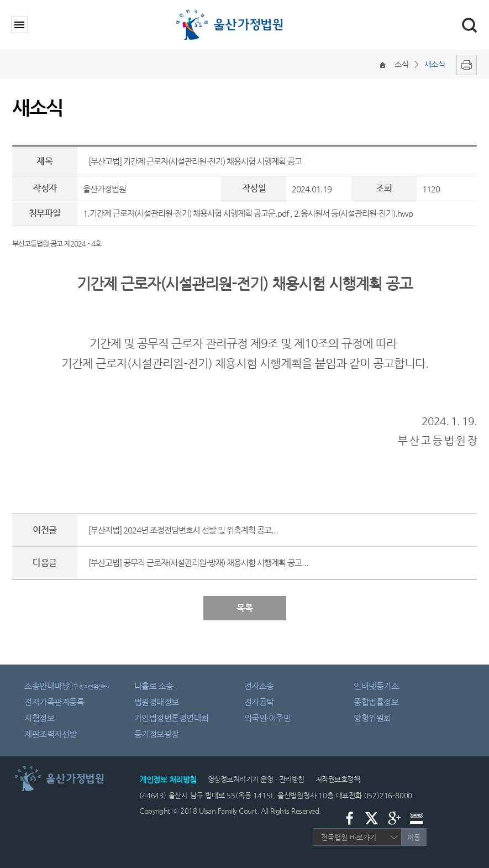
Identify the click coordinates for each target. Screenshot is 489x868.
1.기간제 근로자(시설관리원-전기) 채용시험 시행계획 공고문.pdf (186, 213)
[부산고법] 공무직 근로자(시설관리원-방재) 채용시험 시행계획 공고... (198, 563)
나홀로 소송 (154, 686)
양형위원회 (372, 718)
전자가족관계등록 (54, 702)
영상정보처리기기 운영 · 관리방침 (256, 779)
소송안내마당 (67, 686)
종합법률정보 (376, 702)
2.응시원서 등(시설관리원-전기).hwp (353, 213)
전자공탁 (259, 702)
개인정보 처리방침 (168, 780)
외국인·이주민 (268, 718)
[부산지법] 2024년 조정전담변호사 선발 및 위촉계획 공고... (183, 530)
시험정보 (39, 718)
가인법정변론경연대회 (172, 718)
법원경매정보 (157, 702)
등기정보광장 (157, 734)
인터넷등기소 (376, 686)
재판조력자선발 (51, 734)
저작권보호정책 (338, 779)
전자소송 (259, 686)
